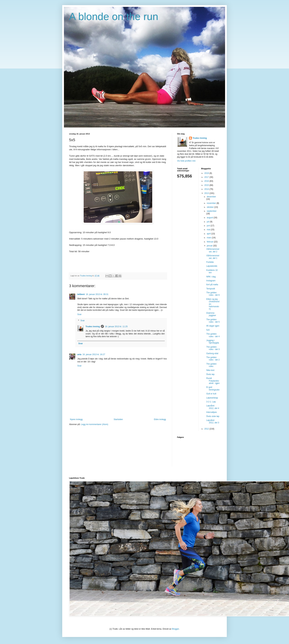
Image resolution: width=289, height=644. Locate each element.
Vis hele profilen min (186, 161)
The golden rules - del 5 (213, 321)
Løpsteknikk (212, 266)
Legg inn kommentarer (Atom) (95, 424)
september (212, 211)
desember (211, 197)
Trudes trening (93, 327)
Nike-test (210, 370)
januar (210, 246)
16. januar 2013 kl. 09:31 (97, 294)
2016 (207, 181)
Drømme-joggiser (211, 314)
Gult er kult (211, 394)
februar (210, 242)
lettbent (81, 294)
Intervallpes (211, 412)
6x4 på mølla (212, 285)
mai (209, 230)
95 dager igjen (213, 326)
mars (209, 238)
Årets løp (210, 374)
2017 (207, 177)
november (212, 203)
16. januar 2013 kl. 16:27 (94, 354)
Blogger (175, 629)
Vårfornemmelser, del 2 (213, 250)
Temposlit (211, 289)
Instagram (211, 281)
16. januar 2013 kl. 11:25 (116, 327)
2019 (207, 173)
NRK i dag (211, 277)
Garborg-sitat (212, 353)
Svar (79, 314)
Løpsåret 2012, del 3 (213, 421)
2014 (207, 189)
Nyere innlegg (76, 419)
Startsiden (118, 419)
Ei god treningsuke (213, 388)
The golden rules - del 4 (213, 335)
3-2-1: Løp (211, 402)
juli (208, 222)
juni (209, 226)
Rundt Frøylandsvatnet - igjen (213, 381)
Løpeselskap (212, 398)
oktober (210, 207)
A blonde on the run (114, 17)
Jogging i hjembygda (213, 342)
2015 (207, 185)
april (209, 234)
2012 (207, 429)
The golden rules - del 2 (213, 359)
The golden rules (211, 365)
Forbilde (210, 262)
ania (79, 354)
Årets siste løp (213, 416)
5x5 (208, 330)
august (210, 218)
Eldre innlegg (160, 419)
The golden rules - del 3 (213, 348)
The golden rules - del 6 (213, 294)
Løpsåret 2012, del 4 (213, 407)
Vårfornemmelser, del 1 (213, 257)
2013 (207, 193)
